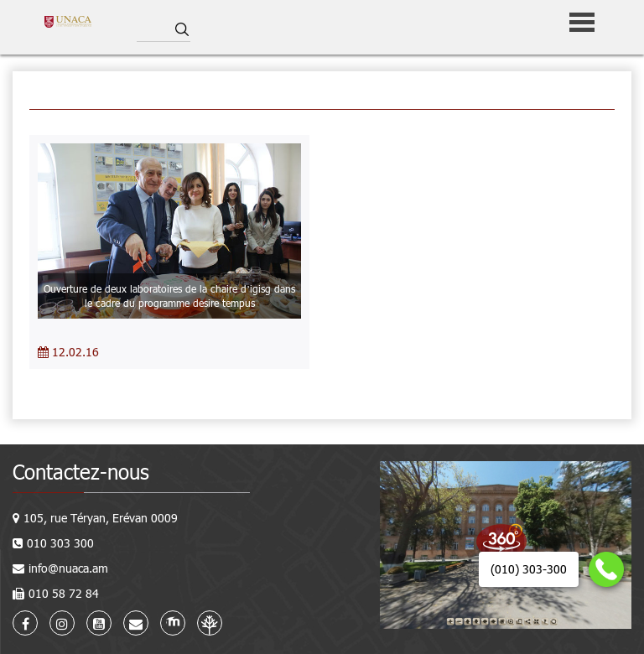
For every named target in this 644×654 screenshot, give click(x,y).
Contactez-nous (81, 472)
